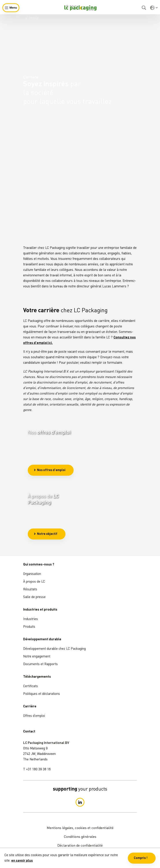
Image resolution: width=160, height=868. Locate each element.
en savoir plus (22, 861)
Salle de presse (34, 597)
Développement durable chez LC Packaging (54, 649)
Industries (31, 619)
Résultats (30, 590)
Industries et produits (40, 610)
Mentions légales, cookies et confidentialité (80, 828)
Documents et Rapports (40, 664)
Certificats (31, 686)
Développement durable (42, 640)
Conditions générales (80, 837)
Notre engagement (37, 657)
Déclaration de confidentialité (80, 846)
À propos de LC (34, 582)
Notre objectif (46, 556)
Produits (29, 627)
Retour (32, 18)
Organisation (32, 574)
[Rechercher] (144, 8)
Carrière (30, 707)
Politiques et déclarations (42, 694)
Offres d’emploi (34, 716)
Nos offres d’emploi (50, 481)
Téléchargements (37, 677)
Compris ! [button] (141, 858)
